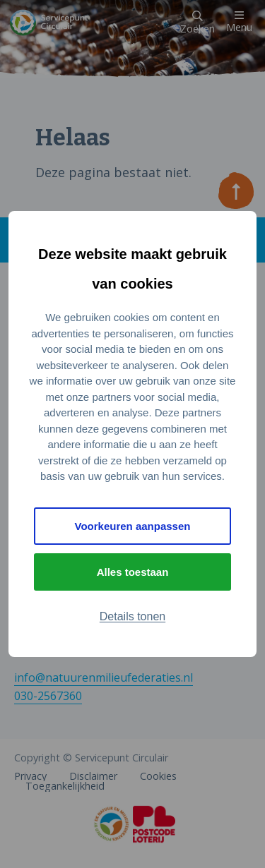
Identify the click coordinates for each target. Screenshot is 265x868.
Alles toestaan (133, 572)
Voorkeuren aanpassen (133, 526)
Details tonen (132, 616)
